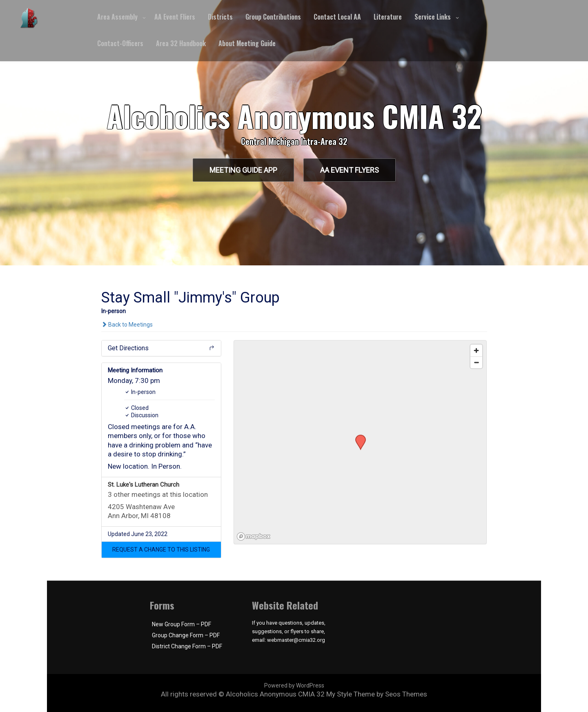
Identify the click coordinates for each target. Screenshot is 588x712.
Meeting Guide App (243, 170)
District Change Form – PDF (187, 646)
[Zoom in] (476, 350)
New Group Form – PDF (182, 624)
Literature (388, 17)
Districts (220, 17)
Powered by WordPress (294, 685)
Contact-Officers (120, 43)
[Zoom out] (476, 362)
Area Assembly (117, 17)
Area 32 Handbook (181, 43)
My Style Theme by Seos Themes (377, 694)
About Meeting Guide (247, 43)
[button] (161, 550)
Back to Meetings (127, 325)
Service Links (433, 17)
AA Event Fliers (175, 17)
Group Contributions (273, 17)
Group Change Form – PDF (186, 635)
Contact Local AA (337, 17)
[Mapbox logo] (254, 537)
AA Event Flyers (350, 170)
